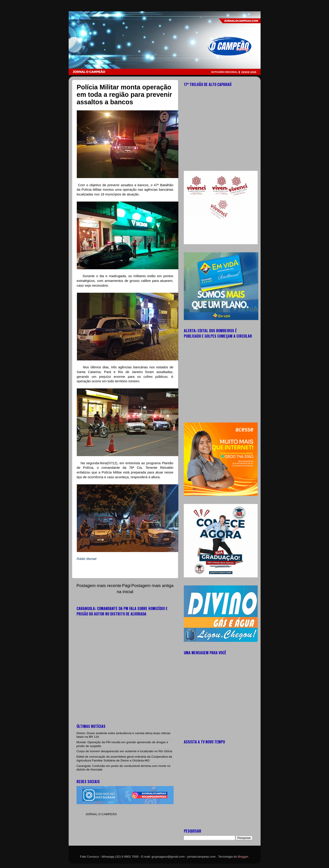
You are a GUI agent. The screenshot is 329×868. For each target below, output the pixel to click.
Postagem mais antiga (153, 586)
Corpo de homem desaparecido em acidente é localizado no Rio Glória (124, 751)
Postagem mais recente (99, 586)
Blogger (243, 857)
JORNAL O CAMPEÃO (101, 814)
